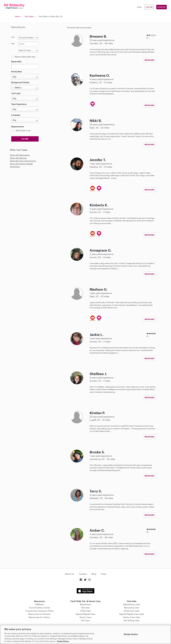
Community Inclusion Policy (39, 611)
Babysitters (85, 604)
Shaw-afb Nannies (18, 158)
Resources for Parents (39, 614)
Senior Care (85, 617)
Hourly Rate (16, 72)
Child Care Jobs (132, 611)
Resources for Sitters (39, 617)
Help (139, 7)
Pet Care (85, 620)
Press (104, 574)
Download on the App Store (85, 591)
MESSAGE (149, 60)
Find (13, 37)
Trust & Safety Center (39, 608)
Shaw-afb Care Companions (23, 161)
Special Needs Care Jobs (132, 614)
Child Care (85, 611)
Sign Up (162, 7)
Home (17, 16)
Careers (83, 574)
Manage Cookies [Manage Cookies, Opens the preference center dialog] (131, 634)
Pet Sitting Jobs (132, 620)
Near (13, 43)
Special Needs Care (85, 614)
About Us (69, 574)
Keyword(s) (16, 61)
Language (16, 115)
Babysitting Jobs (132, 604)
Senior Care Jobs (132, 617)
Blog (94, 574)
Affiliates (39, 604)
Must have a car (23, 130)
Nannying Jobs (132, 608)
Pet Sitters (29, 16)
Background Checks (20, 82)
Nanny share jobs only (25, 57)
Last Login (16, 93)
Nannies (85, 608)
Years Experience (19, 104)
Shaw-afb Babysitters (20, 155)
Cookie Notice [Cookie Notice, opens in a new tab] (63, 641)
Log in (149, 7)
